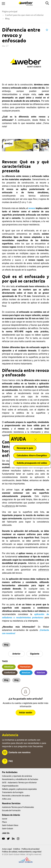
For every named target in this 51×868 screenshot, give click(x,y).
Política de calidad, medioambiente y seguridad (22, 852)
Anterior (16, 654)
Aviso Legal (7, 849)
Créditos (17, 849)
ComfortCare (10, 673)
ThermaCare (25, 667)
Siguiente (35, 654)
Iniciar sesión (26, 713)
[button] (47, 30)
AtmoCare (26, 673)
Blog (6, 645)
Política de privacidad (30, 849)
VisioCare (41, 673)
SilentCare (9, 667)
